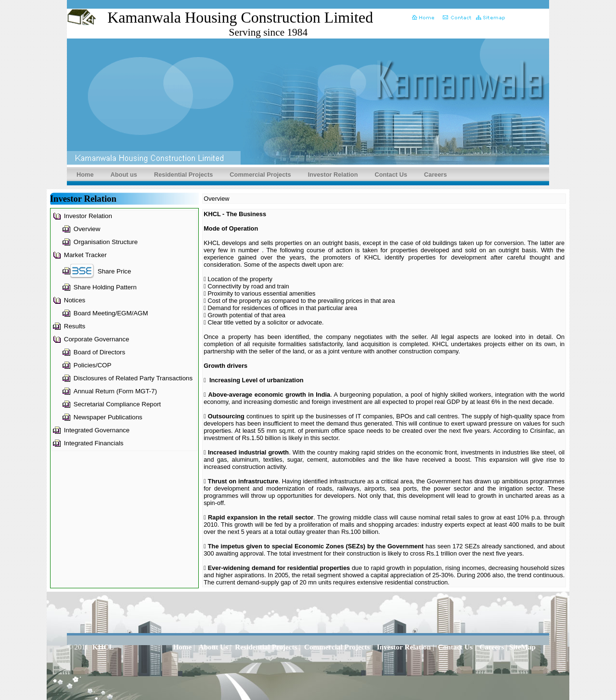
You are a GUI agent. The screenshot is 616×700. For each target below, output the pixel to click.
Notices (75, 300)
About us (124, 175)
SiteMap (522, 647)
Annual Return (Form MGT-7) (115, 391)
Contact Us (391, 175)
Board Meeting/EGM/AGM (111, 313)
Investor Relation (333, 175)
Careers (436, 175)
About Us (213, 647)
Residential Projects (183, 175)
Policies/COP (93, 365)
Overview (87, 229)
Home (85, 175)
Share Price (115, 271)
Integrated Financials (94, 443)
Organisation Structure (106, 242)
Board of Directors (99, 352)
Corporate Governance (97, 339)
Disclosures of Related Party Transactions (133, 378)
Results (75, 326)
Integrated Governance (97, 430)
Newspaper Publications (108, 417)
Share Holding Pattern (105, 287)
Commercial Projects (260, 175)
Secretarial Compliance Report (117, 404)
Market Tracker (85, 255)
